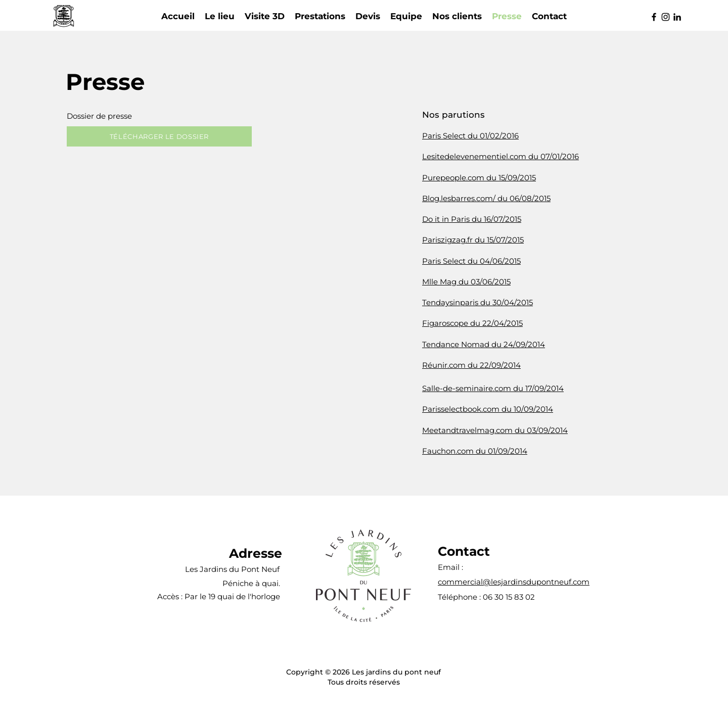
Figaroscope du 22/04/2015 (472, 323)
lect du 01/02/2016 (485, 136)
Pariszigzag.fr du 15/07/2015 (473, 240)
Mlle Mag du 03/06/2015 (466, 282)
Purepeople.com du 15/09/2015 (479, 178)
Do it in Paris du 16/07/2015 (472, 219)
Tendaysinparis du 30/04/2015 (477, 302)
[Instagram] (666, 17)
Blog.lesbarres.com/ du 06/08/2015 (486, 198)
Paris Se (437, 136)
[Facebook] (654, 17)
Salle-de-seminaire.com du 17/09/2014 (493, 388)
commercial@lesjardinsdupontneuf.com (514, 582)
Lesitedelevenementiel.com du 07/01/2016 (500, 156)
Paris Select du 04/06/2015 (471, 261)
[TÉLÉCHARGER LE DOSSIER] (159, 136)
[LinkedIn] (677, 17)
